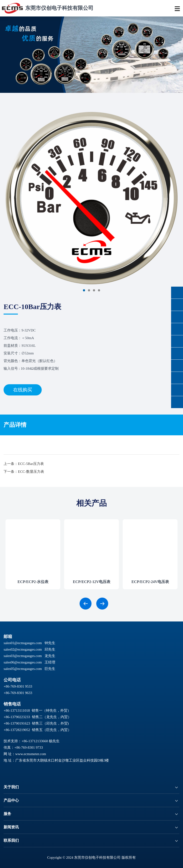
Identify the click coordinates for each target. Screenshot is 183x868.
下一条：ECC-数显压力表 (24, 472)
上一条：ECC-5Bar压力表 (24, 464)
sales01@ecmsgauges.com (23, 643)
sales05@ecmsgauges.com (23, 669)
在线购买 (23, 390)
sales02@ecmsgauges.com (23, 649)
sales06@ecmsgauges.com (23, 662)
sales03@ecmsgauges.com (23, 656)
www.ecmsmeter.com (31, 754)
